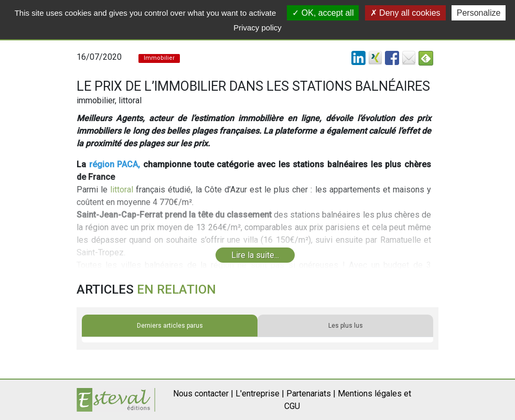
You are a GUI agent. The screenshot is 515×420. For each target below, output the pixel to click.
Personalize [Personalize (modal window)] (479, 13)
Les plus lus (346, 326)
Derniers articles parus (170, 326)
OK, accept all (323, 13)
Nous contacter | (203, 394)
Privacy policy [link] (257, 28)
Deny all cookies (405, 13)
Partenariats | (311, 394)
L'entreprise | (260, 394)
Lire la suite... (255, 255)
